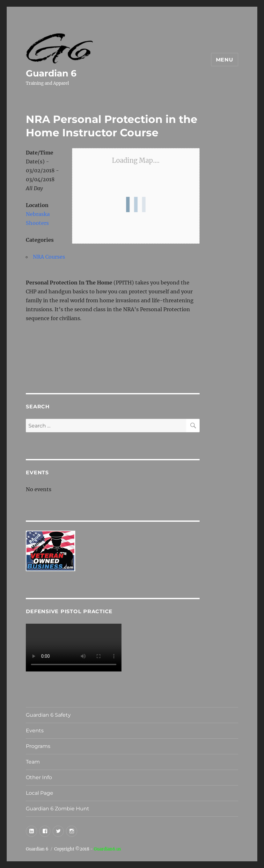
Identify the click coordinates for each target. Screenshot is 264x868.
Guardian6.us (107, 849)
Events (35, 731)
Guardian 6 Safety (48, 715)
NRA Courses (49, 257)
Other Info (39, 777)
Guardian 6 (51, 73)
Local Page (40, 793)
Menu (225, 60)
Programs (38, 746)
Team (33, 762)
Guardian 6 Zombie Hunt (58, 809)
